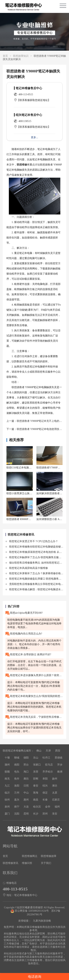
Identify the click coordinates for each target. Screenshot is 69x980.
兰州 (17, 793)
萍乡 (60, 765)
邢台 (26, 765)
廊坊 (26, 779)
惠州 (26, 800)
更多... (34, 137)
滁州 (7, 765)
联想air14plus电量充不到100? (24, 613)
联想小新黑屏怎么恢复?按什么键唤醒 (28, 493)
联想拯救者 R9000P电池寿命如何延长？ (29, 519)
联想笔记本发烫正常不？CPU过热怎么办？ (32, 541)
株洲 (60, 772)
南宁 (17, 807)
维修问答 (27, 863)
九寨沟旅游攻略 (42, 921)
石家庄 (56, 800)
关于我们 (46, 863)
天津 (48, 751)
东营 (36, 772)
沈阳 (17, 814)
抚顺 (7, 772)
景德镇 (59, 758)
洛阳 (17, 786)
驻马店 (49, 765)
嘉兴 (17, 800)
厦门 (7, 814)
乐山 (36, 758)
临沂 (7, 793)
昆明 (26, 814)
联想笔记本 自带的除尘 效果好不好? (28, 655)
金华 (48, 807)
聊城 (17, 758)
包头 (17, 772)
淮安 (55, 814)
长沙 (36, 814)
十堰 (7, 758)
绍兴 (45, 786)
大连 (26, 807)
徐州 (7, 800)
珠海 (36, 793)
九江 (7, 786)
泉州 (7, 807)
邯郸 (36, 779)
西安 (58, 751)
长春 (45, 800)
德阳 (26, 758)
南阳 (17, 765)
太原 (55, 793)
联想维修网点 (30, 856)
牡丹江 (46, 758)
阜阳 (45, 779)
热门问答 (14, 606)
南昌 (36, 800)
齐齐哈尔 (48, 772)
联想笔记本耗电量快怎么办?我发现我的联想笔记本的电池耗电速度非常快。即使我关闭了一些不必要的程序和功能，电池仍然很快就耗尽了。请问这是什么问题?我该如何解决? (34, 696)
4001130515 (25, 121)
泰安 (36, 786)
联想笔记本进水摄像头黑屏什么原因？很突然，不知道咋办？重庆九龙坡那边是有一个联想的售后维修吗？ (34, 675)
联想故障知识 (21, 56)
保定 (45, 793)
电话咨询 (35, 977)
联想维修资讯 (10, 863)
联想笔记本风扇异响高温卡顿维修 (27, 568)
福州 (57, 807)
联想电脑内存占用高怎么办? (24, 634)
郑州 (45, 814)
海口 (26, 772)
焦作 (17, 779)
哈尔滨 (37, 807)
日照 (26, 786)
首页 (5, 56)
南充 (7, 779)
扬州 (55, 779)
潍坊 (55, 786)
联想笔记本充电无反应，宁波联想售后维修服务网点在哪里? (34, 717)
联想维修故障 (49, 856)
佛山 (39, 751)
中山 (26, 793)
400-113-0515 (26, 94)
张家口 (37, 765)
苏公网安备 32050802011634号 (30, 911)
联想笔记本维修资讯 (21, 535)
